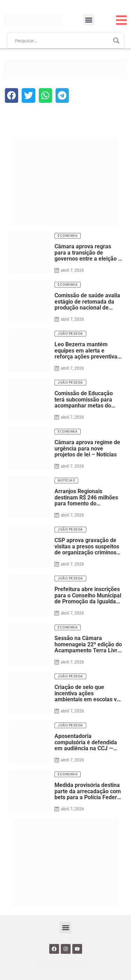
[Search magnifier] (116, 41)
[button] (89, 20)
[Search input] (63, 41)
